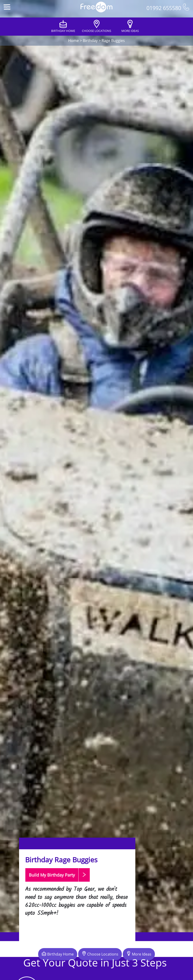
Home (73, 41)
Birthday (90, 41)
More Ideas (139, 954)
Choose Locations (100, 954)
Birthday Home (58, 954)
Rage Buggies (113, 41)
